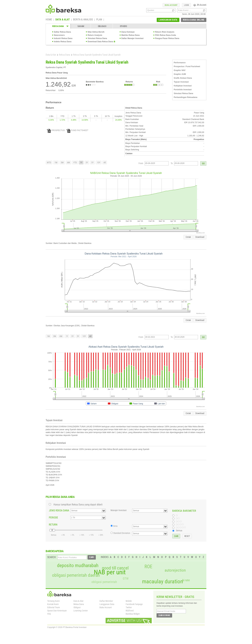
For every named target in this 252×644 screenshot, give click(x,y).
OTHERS (124, 26)
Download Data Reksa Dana (100, 42)
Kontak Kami (53, 604)
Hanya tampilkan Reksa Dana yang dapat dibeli (78, 505)
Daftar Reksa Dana (62, 32)
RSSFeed (130, 611)
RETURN (53, 525)
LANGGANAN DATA (168, 20)
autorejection (175, 570)
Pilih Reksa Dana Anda (166, 35)
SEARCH (52, 557)
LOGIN (186, 5)
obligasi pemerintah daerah (76, 575)
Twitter (129, 607)
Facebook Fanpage (134, 604)
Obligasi (77, 607)
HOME (49, 20)
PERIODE (53, 518)
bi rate (186, 580)
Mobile (129, 601)
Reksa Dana (65, 55)
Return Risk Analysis (165, 32)
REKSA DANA (58, 26)
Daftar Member (106, 601)
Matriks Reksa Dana (130, 35)
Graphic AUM (180, 74)
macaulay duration (163, 581)
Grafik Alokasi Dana (183, 78)
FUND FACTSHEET (77, 130)
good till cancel (115, 568)
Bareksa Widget (133, 614)
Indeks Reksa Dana (63, 42)
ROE (148, 567)
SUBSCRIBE (164, 615)
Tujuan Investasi (181, 82)
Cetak (188, 237)
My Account (200, 5)
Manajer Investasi (119, 510)
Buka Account (106, 607)
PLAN (99, 20)
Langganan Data (107, 604)
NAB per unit (110, 572)
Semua (179, 530)
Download (200, 237)
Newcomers (59, 35)
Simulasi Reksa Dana (97, 38)
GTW (126, 579)
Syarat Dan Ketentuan (57, 611)
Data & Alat (51, 55)
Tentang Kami (53, 601)
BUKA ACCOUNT (171, 5)
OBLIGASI (102, 26)
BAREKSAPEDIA (55, 551)
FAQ (49, 614)
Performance (180, 63)
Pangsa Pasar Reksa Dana (167, 38)
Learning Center (81, 611)
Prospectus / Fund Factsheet (187, 66)
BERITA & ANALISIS (83, 20)
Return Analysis (95, 35)
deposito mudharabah (78, 565)
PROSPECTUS (56, 130)
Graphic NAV (180, 70)
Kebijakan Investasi (183, 86)
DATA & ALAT (63, 20)
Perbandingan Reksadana (186, 97)
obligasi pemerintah (104, 582)
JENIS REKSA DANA (59, 510)
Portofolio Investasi (183, 90)
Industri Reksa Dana (63, 38)
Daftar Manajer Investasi (132, 38)
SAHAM (81, 26)
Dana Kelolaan (128, 32)
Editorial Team (54, 607)
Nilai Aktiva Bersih (96, 32)
